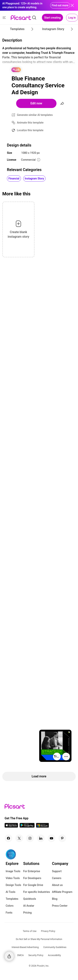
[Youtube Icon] (51, 838)
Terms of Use (30, 931)
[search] (34, 18)
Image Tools (13, 871)
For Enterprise (32, 871)
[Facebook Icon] (8, 838)
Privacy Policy (48, 931)
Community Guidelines (55, 947)
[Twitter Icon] (19, 838)
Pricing (27, 913)
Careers (57, 878)
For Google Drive (33, 885)
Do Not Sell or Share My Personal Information (39, 939)
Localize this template (30, 130)
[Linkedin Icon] (41, 838)
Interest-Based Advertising (25, 947)
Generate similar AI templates (35, 115)
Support (57, 871)
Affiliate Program (62, 892)
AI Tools (10, 892)
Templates (12, 899)
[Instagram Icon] (30, 838)
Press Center (60, 906)
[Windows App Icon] (42, 826)
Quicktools (30, 899)
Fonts (9, 913)
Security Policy (36, 955)
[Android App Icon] (27, 826)
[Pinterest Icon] (62, 838)
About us (57, 885)
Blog (55, 899)
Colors (10, 906)
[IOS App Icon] (11, 826)
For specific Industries (37, 892)
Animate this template (30, 123)
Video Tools (13, 878)
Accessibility (54, 955)
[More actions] (66, 756)
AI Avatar (29, 906)
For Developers (32, 878)
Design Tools (13, 885)
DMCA (20, 955)
